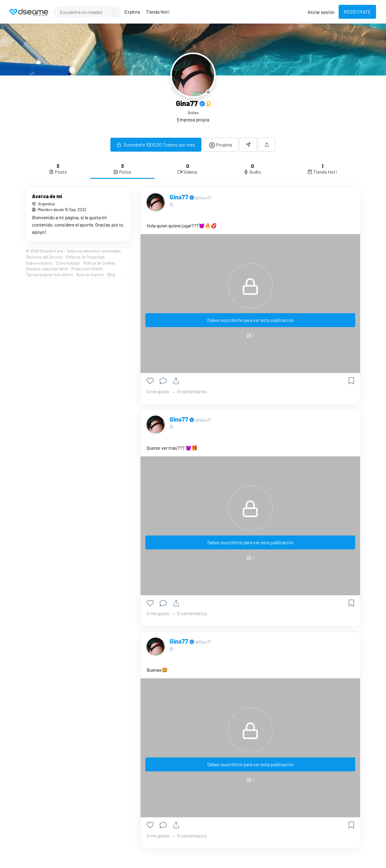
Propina (220, 145)
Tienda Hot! (158, 12)
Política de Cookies (100, 263)
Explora (132, 12)
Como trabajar (68, 263)
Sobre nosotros (39, 263)
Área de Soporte (90, 275)
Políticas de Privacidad (85, 257)
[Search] (87, 12)
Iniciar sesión (321, 12)
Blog (111, 275)
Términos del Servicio (44, 257)
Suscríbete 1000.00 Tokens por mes (156, 145)
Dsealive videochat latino (47, 269)
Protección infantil (87, 269)
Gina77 (179, 197)
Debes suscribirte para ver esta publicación (250, 320)
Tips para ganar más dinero (49, 275)
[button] (267, 145)
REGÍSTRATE (357, 12)
